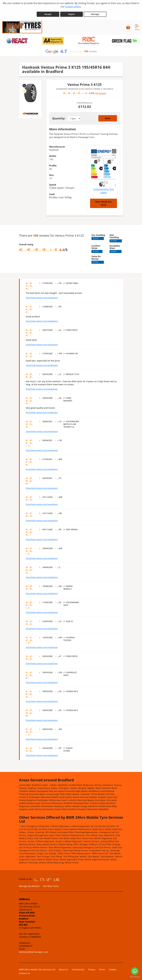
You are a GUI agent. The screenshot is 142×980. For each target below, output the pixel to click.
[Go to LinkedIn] (57, 878)
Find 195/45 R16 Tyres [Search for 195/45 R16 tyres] (103, 201)
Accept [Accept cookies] (48, 12)
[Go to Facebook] (36, 878)
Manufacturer (57, 145)
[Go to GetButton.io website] (135, 977)
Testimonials (78, 968)
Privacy (92, 968)
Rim (51, 173)
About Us (63, 968)
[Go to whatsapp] (135, 971)
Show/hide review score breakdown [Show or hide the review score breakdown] (42, 296)
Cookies (113, 968)
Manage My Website (29, 884)
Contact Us (24, 972)
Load (52, 192)
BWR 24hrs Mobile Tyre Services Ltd (37, 968)
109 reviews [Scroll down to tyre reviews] (100, 92)
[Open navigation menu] (137, 25)
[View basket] (128, 25)
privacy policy (73, 7)
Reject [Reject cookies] (72, 12)
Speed (53, 183)
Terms (102, 968)
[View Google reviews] (71, 50)
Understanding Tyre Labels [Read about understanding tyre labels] (104, 189)
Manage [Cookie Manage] (95, 12)
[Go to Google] (49, 878)
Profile (53, 164)
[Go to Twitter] (42, 878)
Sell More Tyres (51, 884)
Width (53, 154)
